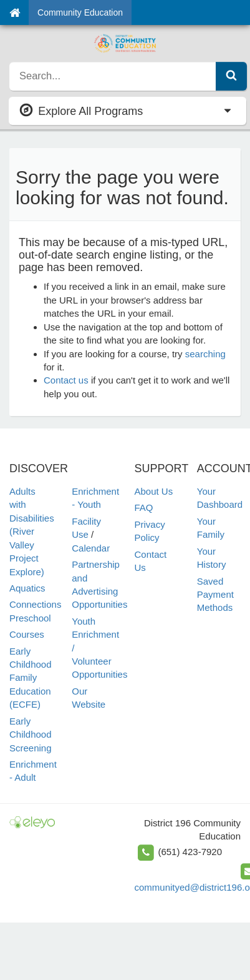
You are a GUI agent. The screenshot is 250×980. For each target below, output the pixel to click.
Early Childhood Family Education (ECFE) (31, 678)
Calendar (91, 548)
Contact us (66, 380)
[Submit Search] (231, 76)
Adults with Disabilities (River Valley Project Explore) (32, 532)
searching (205, 354)
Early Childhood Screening (31, 735)
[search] (113, 76)
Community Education (80, 12)
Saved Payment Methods (215, 595)
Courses (27, 634)
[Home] (15, 12)
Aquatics (27, 588)
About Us (154, 491)
